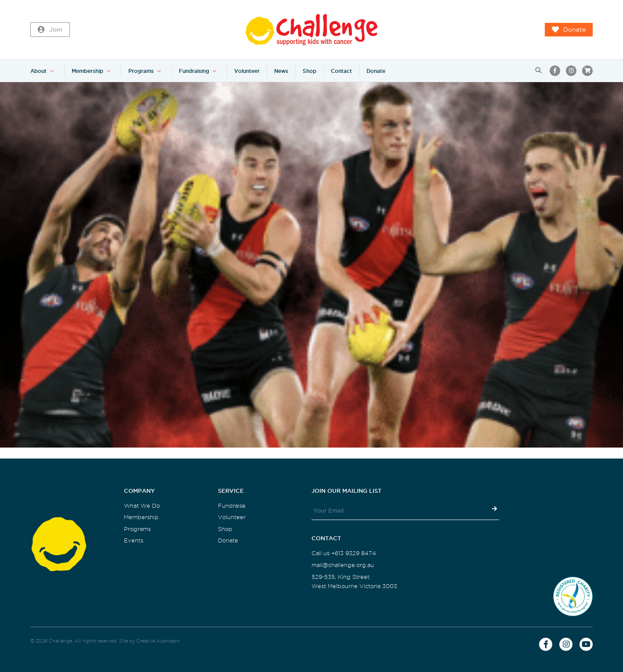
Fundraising (194, 71)
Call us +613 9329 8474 (344, 553)
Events (134, 540)
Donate (569, 30)
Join (50, 30)
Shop (310, 71)
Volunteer (247, 71)
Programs (141, 71)
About (38, 71)
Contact (341, 71)
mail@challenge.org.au (343, 565)
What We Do (142, 506)
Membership (87, 71)
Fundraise (232, 506)
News (281, 71)
